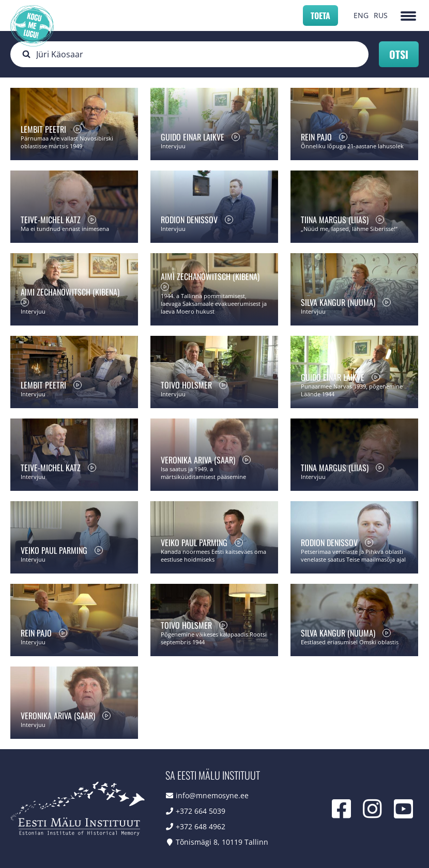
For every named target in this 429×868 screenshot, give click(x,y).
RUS (381, 15)
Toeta (320, 16)
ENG (361, 15)
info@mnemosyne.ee (212, 795)
